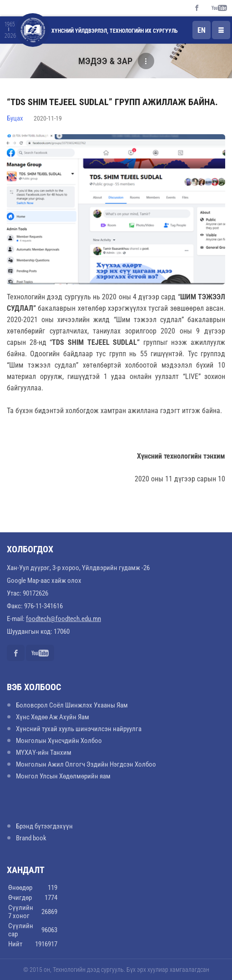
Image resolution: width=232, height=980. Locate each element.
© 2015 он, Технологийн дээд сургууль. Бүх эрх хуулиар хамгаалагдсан (116, 970)
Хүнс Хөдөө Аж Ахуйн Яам (53, 717)
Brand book (31, 838)
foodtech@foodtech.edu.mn (63, 619)
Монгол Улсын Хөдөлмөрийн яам (63, 776)
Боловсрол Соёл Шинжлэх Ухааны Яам (72, 705)
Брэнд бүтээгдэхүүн (44, 826)
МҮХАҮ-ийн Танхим (44, 753)
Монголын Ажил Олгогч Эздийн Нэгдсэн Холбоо (86, 764)
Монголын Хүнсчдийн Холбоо (59, 741)
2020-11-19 (48, 118)
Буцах (15, 118)
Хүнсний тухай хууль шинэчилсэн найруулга (79, 729)
